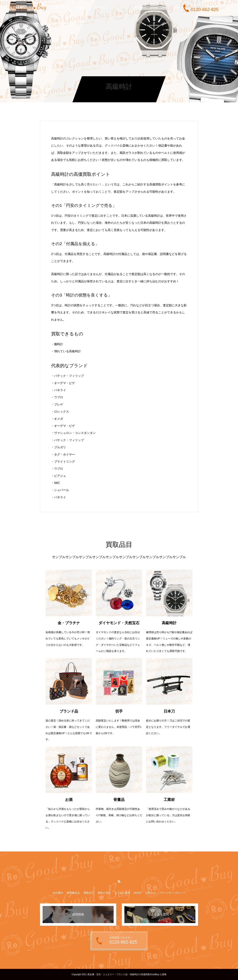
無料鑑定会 (62, 7)
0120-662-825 (205, 9)
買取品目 (81, 7)
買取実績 (137, 7)
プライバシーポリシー (172, 893)
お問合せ (178, 7)
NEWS (138, 893)
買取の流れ (100, 7)
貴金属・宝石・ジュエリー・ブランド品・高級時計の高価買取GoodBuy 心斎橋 (127, 974)
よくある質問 (157, 7)
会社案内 (119, 7)
